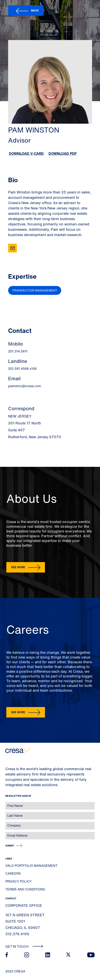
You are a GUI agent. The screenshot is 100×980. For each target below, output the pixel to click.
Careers (13, 873)
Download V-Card (26, 153)
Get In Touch (24, 946)
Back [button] (35, 10)
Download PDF (63, 153)
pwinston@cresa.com (25, 386)
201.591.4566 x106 (22, 369)
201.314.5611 (18, 351)
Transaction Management (35, 290)
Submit (10, 846)
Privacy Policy (19, 881)
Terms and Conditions (25, 889)
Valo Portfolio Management (31, 866)
